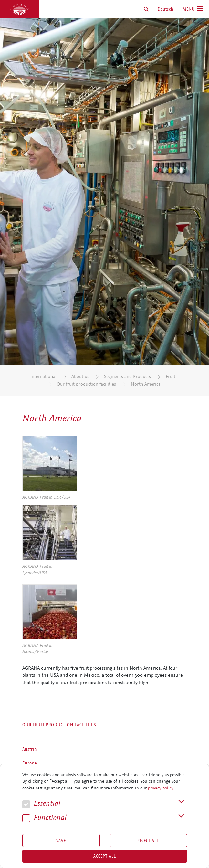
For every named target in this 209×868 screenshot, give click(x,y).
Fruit (171, 377)
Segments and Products (127, 377)
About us (80, 377)
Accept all (105, 856)
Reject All (148, 841)
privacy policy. (161, 788)
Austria (30, 749)
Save (61, 841)
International (43, 377)
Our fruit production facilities (86, 384)
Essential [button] (41, 804)
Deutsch (166, 9)
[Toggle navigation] (193, 9)
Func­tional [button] (44, 818)
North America (146, 384)
